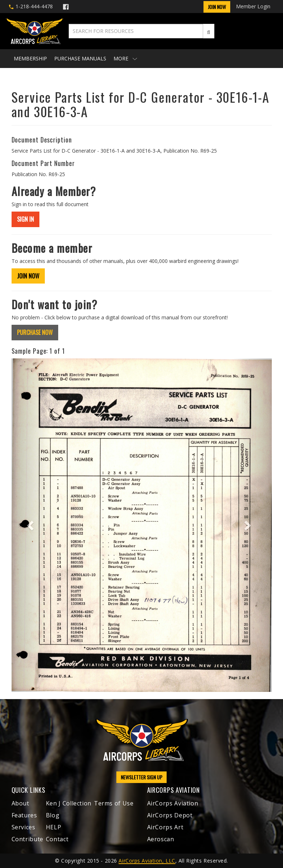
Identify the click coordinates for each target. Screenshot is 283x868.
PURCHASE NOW (35, 332)
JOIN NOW (28, 276)
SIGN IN (25, 219)
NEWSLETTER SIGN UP (141, 777)
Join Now (217, 7)
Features (24, 815)
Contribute (27, 839)
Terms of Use (114, 803)
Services (23, 827)
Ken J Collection (69, 803)
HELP (54, 827)
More (125, 58)
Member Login (253, 6)
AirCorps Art (165, 827)
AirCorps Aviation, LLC (147, 861)
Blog (53, 815)
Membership (30, 58)
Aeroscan (161, 839)
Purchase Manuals (80, 58)
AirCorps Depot (170, 815)
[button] (31, 525)
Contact (57, 839)
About (20, 803)
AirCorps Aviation (173, 803)
